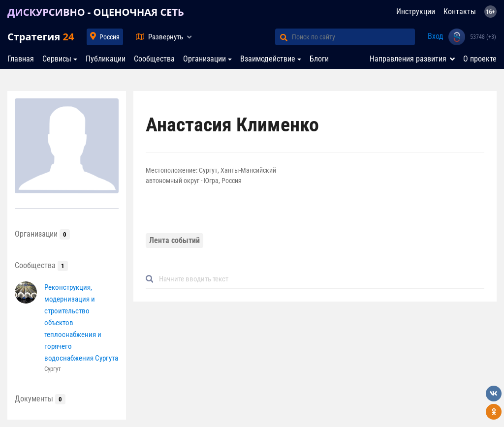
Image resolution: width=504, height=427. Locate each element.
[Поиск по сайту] (353, 37)
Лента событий (174, 240)
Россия (110, 37)
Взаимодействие (268, 59)
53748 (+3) (483, 37)
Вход (436, 36)
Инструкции (416, 12)
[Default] (319, 279)
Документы (40, 399)
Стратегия (41, 37)
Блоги (319, 59)
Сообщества (154, 59)
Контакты (460, 12)
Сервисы (57, 59)
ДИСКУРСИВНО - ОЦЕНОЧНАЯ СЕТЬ (96, 12)
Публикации (106, 59)
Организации (205, 59)
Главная (21, 59)
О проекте (480, 59)
